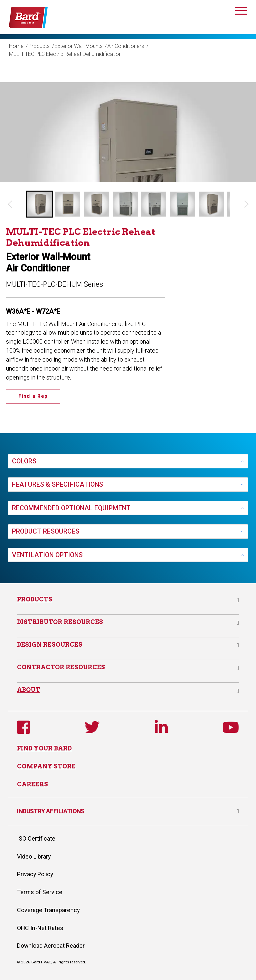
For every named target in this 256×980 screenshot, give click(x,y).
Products (39, 46)
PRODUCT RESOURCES (46, 531)
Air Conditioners (126, 46)
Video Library (34, 856)
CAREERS (32, 784)
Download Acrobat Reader (51, 946)
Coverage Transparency (48, 910)
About (28, 690)
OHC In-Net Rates (40, 928)
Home (16, 46)
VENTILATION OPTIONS (47, 555)
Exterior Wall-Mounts (79, 46)
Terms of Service (40, 892)
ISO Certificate (36, 838)
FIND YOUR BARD (44, 748)
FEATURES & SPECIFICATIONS (57, 485)
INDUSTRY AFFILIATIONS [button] (128, 811)
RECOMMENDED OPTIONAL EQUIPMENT (71, 508)
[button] (39, 204)
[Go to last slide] (9, 204)
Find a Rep (33, 396)
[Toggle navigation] (241, 12)
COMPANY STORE (46, 766)
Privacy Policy (35, 874)
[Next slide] (246, 204)
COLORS (24, 461)
